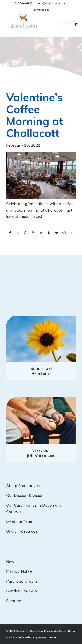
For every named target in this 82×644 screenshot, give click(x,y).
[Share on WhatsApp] (25, 233)
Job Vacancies (41, 10)
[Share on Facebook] (10, 233)
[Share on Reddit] (64, 233)
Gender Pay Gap (21, 591)
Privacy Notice (19, 571)
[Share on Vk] (57, 233)
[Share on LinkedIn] (41, 233)
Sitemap (14, 601)
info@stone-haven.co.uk (52, 3)
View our (41, 453)
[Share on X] (18, 233)
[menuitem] (69, 24)
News (11, 562)
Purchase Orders (22, 581)
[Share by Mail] (72, 233)
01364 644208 (24, 3)
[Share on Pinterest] (33, 233)
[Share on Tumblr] (49, 233)
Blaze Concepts (47, 637)
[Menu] (65, 24)
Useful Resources (22, 531)
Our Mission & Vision (25, 495)
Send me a (41, 371)
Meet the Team (20, 521)
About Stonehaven (23, 486)
